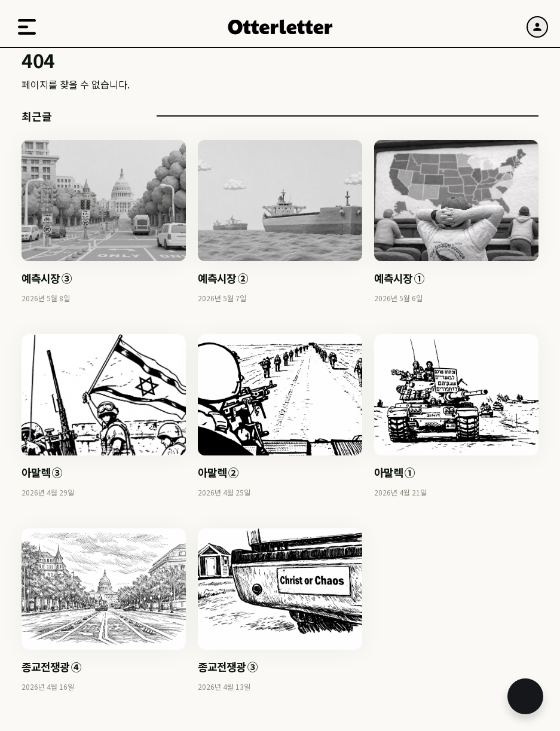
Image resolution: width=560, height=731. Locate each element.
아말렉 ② (218, 472)
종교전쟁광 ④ (51, 666)
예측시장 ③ (47, 278)
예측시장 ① (399, 278)
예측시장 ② (223, 278)
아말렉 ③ (42, 472)
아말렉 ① (394, 472)
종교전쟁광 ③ (228, 666)
